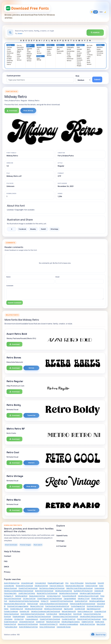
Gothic (49, 45)
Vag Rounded (68, 609)
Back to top (98, 635)
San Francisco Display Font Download (52, 588)
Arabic (29, 52)
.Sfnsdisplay (8, 619)
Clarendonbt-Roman (64, 627)
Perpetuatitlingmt (19, 616)
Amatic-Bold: (100, 622)
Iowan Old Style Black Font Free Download (54, 604)
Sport (88, 49)
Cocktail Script (80, 609)
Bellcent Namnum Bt (69, 611)
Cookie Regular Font (78, 606)
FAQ (6, 561)
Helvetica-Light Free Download (90, 593)
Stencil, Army (19, 52)
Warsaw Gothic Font (37, 606)
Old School (10, 53)
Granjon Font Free (91, 586)
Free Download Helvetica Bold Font (57, 606)
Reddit (43, 229)
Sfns (67, 583)
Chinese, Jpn (29, 49)
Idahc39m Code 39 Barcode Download (79, 588)
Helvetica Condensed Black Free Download (19, 591)
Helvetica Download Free (64, 591)
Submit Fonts (62, 536)
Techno (39, 45)
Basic (59, 45)
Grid (18, 58)
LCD (38, 49)
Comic (9, 49)
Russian (29, 59)
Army (88, 61)
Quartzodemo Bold (11, 627)
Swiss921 (101, 583)
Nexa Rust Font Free (53, 622)
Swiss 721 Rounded (77, 583)
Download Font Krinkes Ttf (49, 624)
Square (39, 47)
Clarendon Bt (99, 591)
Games (79, 64)
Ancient (79, 53)
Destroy (9, 63)
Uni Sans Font (19, 619)
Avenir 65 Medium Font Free (28, 627)
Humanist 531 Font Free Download (62, 601)
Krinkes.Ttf (45, 601)
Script (69, 45)
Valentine (100, 47)
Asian (79, 51)
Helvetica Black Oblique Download (92, 616)
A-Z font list (61, 546)
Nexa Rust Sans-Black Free (75, 586)
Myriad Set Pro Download (24, 586)
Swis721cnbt (77, 614)
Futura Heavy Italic (10, 593)
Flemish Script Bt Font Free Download (83, 604)
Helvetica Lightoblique (97, 601)
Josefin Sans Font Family (27, 593)
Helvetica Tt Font (84, 598)
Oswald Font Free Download (28, 588)
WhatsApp (54, 229)
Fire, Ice (19, 45)
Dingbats (80, 45)
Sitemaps (60, 541)
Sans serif (60, 47)
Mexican (29, 54)
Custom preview (14, 76)
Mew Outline (101, 624)
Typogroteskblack (70, 598)
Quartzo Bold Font (81, 601)
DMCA (6, 567)
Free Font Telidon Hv (57, 586)
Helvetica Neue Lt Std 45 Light (88, 596)
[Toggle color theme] (98, 12)
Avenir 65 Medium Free (12, 583)
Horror (9, 64)
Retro (19, 54)
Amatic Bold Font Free (87, 624)
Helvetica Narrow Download (68, 593)
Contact (8, 556)
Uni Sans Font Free (29, 598)
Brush (69, 53)
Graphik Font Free (87, 622)
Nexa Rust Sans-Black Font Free (15, 604)
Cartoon (9, 47)
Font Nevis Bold (52, 614)
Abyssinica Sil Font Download (28, 624)
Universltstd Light (27, 583)
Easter (99, 49)
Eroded (9, 59)
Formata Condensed (11, 611)
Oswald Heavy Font (17, 609)
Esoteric (79, 58)
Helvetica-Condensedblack (69, 624)
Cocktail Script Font (69, 619)
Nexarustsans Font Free (37, 596)
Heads (89, 51)
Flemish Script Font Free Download (89, 619)
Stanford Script (32, 604)
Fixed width (60, 51)
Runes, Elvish (79, 56)
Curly (8, 55)
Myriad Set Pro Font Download (47, 593)
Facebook (22, 229)
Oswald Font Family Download (50, 619)
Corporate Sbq (9, 586)
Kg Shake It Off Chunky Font (83, 591)
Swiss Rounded (91, 583)
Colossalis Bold (40, 583)
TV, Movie (90, 55)
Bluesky (33, 229)
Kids (88, 53)
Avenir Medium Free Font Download (33, 614)
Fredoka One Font (10, 624)
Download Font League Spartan (18, 606)
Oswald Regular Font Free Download (50, 598)
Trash (69, 55)
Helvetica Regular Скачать (71, 622)
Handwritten (71, 51)
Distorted (10, 61)
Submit (97, 79)
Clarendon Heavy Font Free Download (65, 616)
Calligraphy (70, 47)
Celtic (49, 51)
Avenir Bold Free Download (44, 591)
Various (19, 60)
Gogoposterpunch (32, 619)
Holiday (99, 45)
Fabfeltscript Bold (21, 596)
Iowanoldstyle (99, 588)
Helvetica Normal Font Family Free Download (24, 601)
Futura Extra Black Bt (69, 596)
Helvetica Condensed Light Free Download (46, 611)
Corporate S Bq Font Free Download (39, 616)
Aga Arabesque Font (94, 609)
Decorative (20, 47)
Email (57, 277)
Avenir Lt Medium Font (85, 611)
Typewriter (20, 49)
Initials (19, 56)
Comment (10, 286)
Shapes (79, 66)
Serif (58, 49)
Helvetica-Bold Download (34, 609)
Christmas (100, 53)
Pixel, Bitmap (39, 59)
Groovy (9, 51)
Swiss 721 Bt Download (47, 627)
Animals (79, 49)
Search (95, 33)
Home (59, 530)
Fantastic (80, 60)
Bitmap (39, 56)
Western (9, 57)
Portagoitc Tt (9, 596)
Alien (78, 47)
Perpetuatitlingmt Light (56, 583)
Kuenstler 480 (24, 611)
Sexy (88, 59)
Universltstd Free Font (27, 622)
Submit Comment (15, 303)
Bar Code (90, 45)
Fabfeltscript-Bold (65, 614)
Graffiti (69, 57)
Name (8, 277)
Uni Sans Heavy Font (54, 596)
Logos (89, 57)
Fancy (9, 45)
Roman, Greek (29, 56)
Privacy (7, 572)
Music (89, 62)
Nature (89, 47)
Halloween (100, 51)
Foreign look (29, 46)
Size (77, 76)
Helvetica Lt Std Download (53, 609)
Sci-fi (38, 51)
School (69, 49)
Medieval (50, 47)
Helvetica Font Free (41, 586)
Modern (49, 49)
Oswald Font (40, 622)
